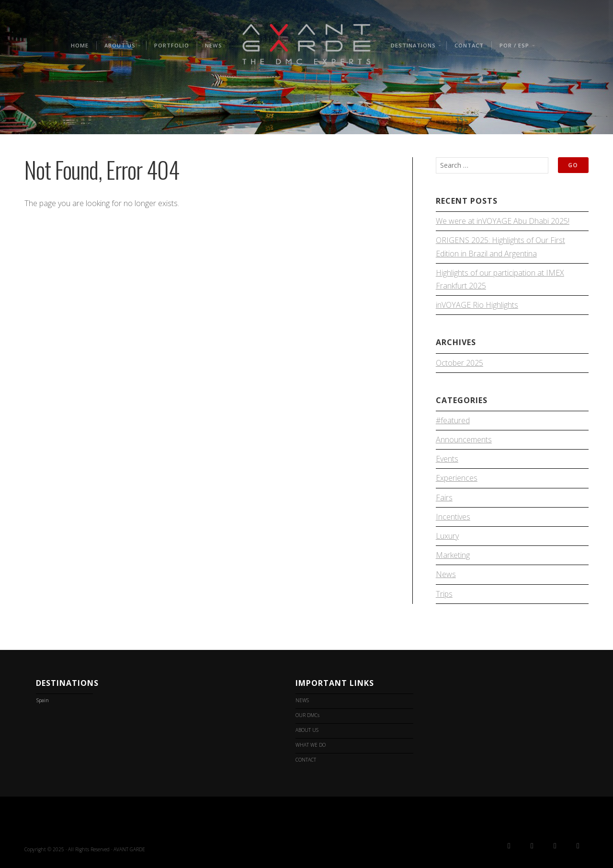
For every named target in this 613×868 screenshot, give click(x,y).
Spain (42, 700)
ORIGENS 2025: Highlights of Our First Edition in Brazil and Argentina (500, 247)
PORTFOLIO (172, 45)
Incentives (453, 517)
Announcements (464, 440)
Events (447, 459)
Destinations (413, 45)
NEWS (214, 45)
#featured (453, 420)
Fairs (444, 498)
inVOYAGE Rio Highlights (477, 305)
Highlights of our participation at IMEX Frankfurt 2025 (500, 279)
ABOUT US (120, 45)
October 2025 (460, 363)
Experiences (457, 478)
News (446, 574)
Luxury (447, 536)
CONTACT (469, 45)
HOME (80, 45)
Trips (444, 594)
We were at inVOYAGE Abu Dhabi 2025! (503, 221)
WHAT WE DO (311, 745)
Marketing (453, 555)
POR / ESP (514, 45)
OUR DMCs (307, 715)
